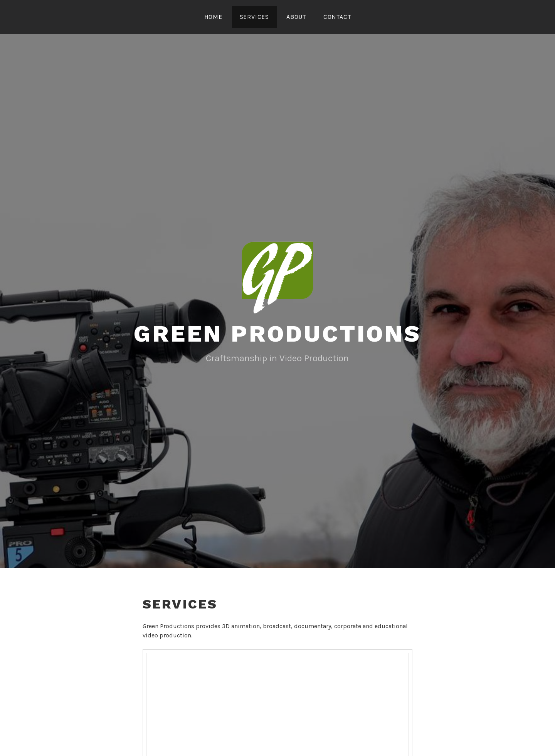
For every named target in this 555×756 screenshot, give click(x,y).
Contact (337, 17)
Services (254, 17)
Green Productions (277, 334)
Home (213, 17)
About (296, 17)
